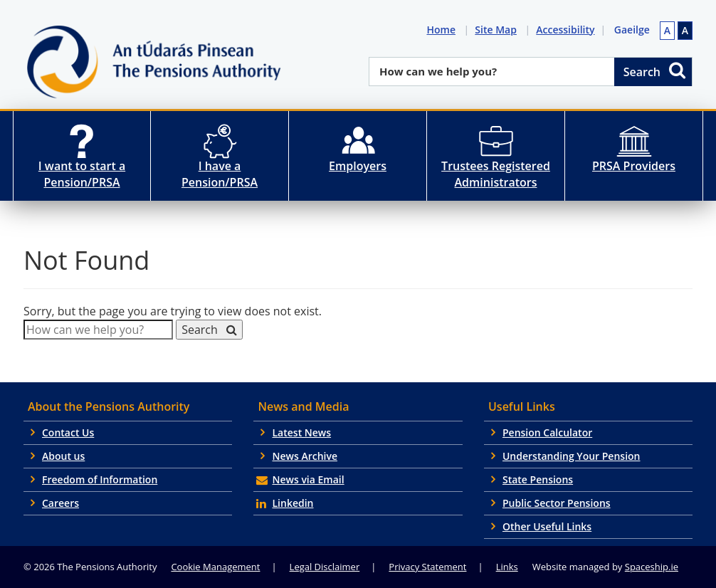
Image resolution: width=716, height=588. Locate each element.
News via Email (308, 479)
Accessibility (568, 30)
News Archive (305, 456)
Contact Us (68, 432)
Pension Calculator (547, 432)
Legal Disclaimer (325, 567)
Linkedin (293, 503)
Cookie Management (215, 567)
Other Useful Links (547, 526)
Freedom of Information (100, 479)
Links (507, 567)
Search (656, 70)
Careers (60, 503)
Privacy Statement (427, 567)
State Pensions (538, 479)
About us (63, 456)
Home (444, 30)
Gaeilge (632, 30)
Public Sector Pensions (557, 503)
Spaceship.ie (652, 567)
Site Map (499, 30)
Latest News (301, 432)
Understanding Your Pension (572, 456)
